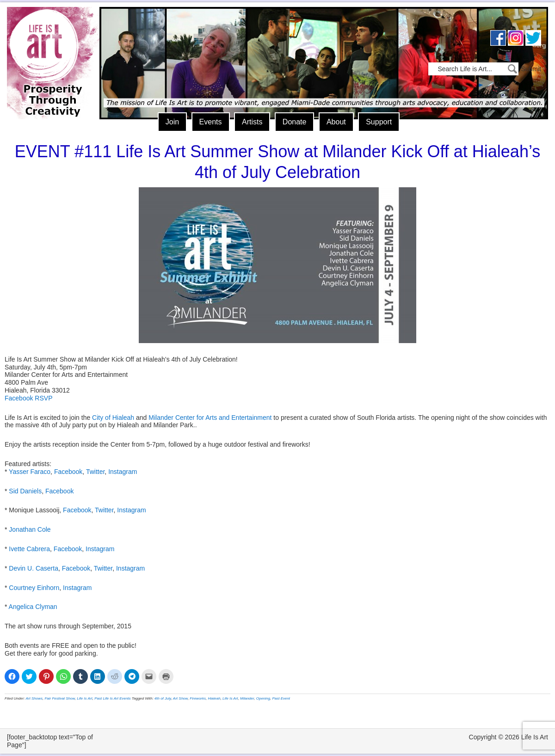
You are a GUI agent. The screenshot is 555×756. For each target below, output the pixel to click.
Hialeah (214, 698)
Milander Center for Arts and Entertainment (210, 418)
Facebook (68, 472)
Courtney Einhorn (34, 588)
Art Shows (34, 698)
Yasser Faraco (30, 472)
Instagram (123, 472)
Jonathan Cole (30, 529)
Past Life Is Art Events (112, 698)
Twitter (95, 472)
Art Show (180, 698)
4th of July (163, 698)
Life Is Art (50, 50)
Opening (263, 698)
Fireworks (198, 698)
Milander (247, 698)
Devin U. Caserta (34, 568)
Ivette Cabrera (29, 549)
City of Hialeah (113, 418)
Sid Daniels (25, 491)
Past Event (281, 698)
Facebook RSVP (29, 398)
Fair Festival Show (59, 698)
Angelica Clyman (33, 607)
